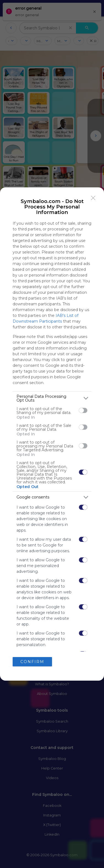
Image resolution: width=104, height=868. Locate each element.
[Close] (93, 198)
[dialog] (52, 434)
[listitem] (52, 398)
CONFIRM (32, 661)
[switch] (83, 410)
